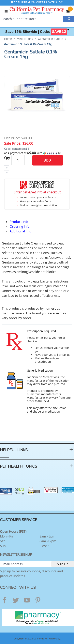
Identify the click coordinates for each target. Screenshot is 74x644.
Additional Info (21, 231)
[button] (37, 153)
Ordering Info (20, 226)
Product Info (19, 222)
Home (8, 39)
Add (48, 160)
